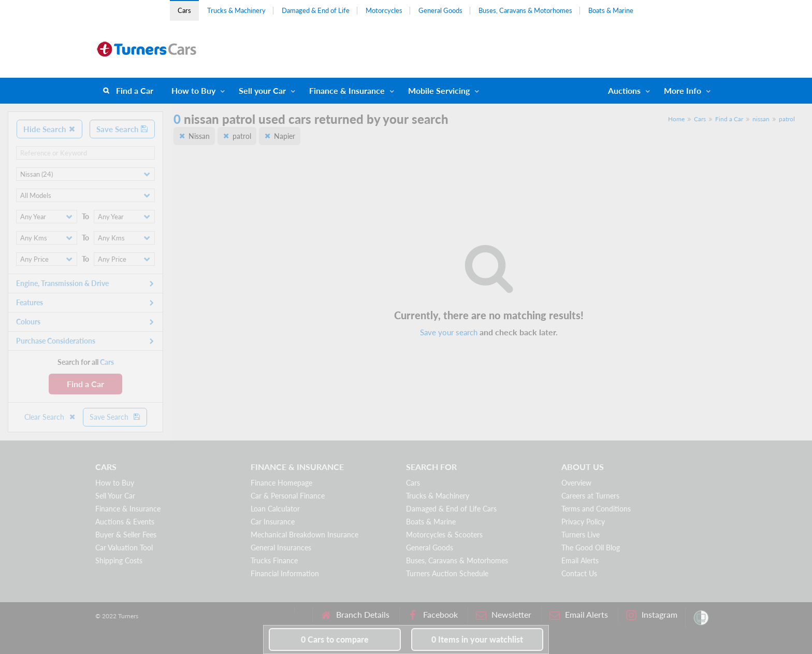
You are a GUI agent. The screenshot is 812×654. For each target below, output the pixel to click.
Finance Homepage (281, 483)
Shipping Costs (119, 560)
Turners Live (581, 535)
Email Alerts (580, 560)
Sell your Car (262, 90)
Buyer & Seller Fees (126, 535)
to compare (335, 639)
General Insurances (281, 548)
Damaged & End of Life (316, 10)
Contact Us (579, 573)
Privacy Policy (583, 522)
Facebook (433, 615)
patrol (787, 119)
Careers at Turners (590, 496)
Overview (576, 483)
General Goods (440, 10)
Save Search (122, 129)
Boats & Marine (611, 10)
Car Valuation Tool (124, 548)
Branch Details (355, 615)
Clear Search (50, 417)
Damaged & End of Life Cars (451, 509)
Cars (184, 10)
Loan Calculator (275, 509)
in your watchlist (477, 639)
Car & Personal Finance (288, 496)
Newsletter (504, 615)
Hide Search (49, 129)
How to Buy (193, 90)
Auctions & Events (125, 522)
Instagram (652, 615)
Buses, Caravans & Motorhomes (525, 10)
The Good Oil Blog (591, 548)
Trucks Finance (274, 560)
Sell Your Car (115, 496)
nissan (761, 119)
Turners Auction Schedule (447, 573)
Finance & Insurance (347, 90)
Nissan (199, 136)
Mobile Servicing (439, 90)
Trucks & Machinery (236, 10)
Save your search (449, 332)
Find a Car (135, 90)
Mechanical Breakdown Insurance (304, 535)
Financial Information (285, 573)
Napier (285, 136)
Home (676, 119)
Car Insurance (273, 522)
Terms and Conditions (596, 509)
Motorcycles (384, 10)
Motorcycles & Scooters (444, 535)
